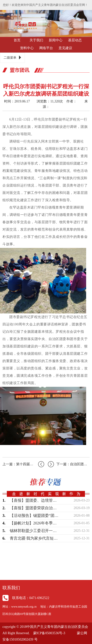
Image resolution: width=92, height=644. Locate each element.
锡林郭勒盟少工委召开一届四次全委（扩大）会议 (35, 531)
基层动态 (75, 40)
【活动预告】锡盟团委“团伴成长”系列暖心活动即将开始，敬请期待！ (35, 516)
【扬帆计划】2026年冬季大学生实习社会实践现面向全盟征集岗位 (35, 523)
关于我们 (36, 40)
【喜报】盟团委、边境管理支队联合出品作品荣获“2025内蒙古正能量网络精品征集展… (35, 500)
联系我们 (11, 588)
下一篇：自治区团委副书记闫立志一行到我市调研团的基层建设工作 (69, 464)
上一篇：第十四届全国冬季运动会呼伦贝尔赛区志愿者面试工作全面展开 (23, 464)
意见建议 (65, 48)
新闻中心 (56, 40)
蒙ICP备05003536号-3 (49, 633)
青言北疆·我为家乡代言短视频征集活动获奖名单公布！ (35, 538)
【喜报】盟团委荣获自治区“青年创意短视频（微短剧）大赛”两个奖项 (35, 508)
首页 (17, 40)
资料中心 (27, 48)
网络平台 (46, 48)
